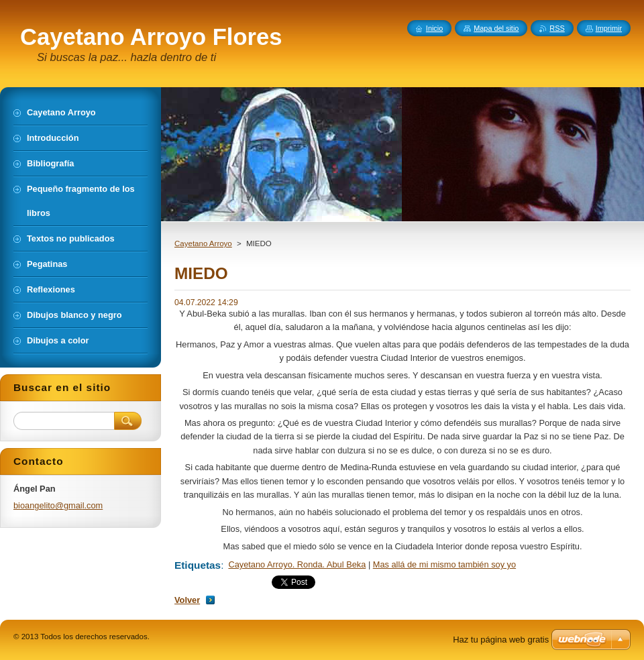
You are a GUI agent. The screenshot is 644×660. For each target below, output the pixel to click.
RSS (557, 28)
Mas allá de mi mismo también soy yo (444, 564)
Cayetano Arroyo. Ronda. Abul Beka (297, 564)
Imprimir (609, 28)
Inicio (434, 28)
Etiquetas (198, 565)
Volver (187, 600)
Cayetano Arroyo (203, 243)
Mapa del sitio (496, 28)
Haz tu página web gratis (501, 640)
